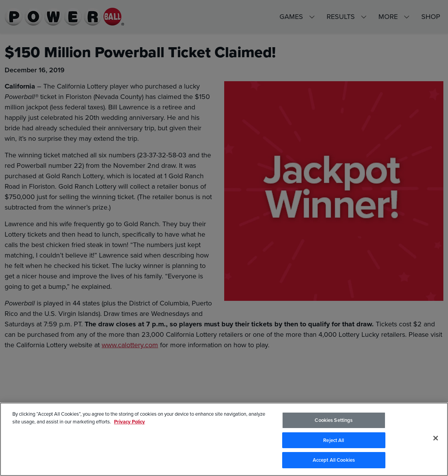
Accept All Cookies (334, 461)
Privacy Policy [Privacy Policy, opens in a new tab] (129, 422)
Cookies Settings (334, 421)
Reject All (334, 441)
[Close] (436, 439)
